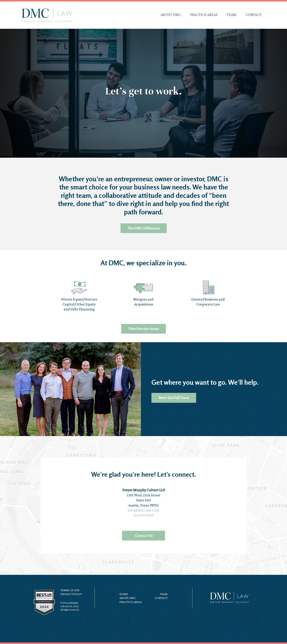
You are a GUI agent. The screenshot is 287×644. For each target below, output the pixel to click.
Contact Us (144, 536)
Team (164, 594)
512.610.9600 (143, 515)
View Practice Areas (143, 329)
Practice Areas (131, 602)
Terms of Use (70, 590)
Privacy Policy (71, 594)
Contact (161, 598)
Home (124, 594)
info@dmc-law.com (143, 510)
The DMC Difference (144, 228)
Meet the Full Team (174, 398)
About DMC (128, 598)
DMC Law (47, 15)
